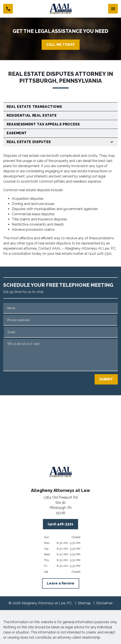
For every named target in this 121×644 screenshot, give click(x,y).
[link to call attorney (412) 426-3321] (8, 9)
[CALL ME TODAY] (61, 45)
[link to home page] (61, 9)
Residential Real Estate (32, 115)
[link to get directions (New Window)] (60, 506)
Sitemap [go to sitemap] (84, 603)
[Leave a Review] (61, 583)
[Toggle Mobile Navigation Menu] (113, 9)
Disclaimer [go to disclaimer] (104, 603)
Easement (17, 133)
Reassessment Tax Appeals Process (43, 124)
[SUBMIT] (106, 379)
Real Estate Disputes (29, 142)
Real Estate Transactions (34, 107)
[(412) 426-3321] (60, 524)
